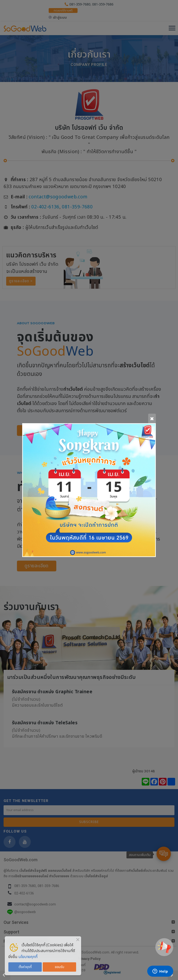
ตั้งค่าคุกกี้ (25, 967)
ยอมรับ (60, 967)
